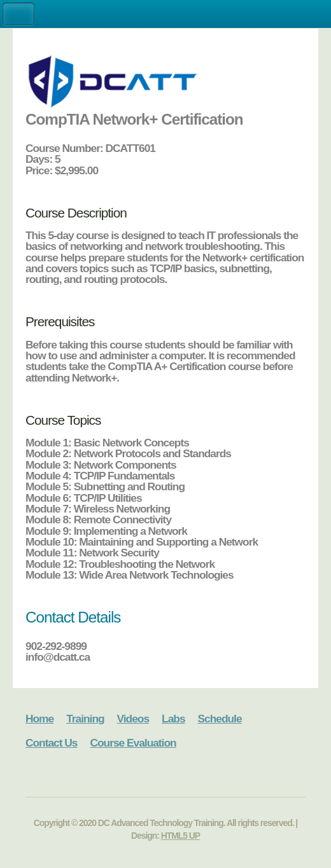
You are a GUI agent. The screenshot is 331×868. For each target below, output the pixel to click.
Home (39, 718)
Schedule (220, 718)
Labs (173, 718)
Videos (133, 718)
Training (85, 718)
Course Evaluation (133, 742)
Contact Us (51, 742)
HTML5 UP (180, 836)
